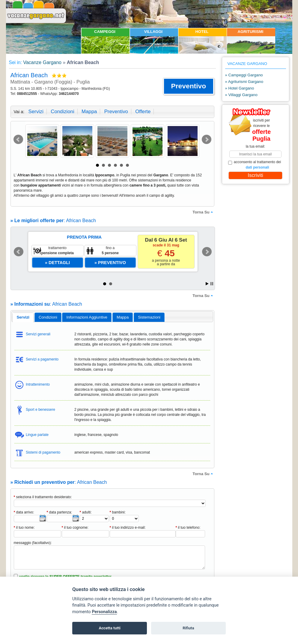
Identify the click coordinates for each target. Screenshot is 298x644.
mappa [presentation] (123, 317)
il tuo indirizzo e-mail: (128, 528)
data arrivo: (24, 512)
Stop (212, 284)
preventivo (116, 112)
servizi (36, 112)
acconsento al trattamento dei (255, 165)
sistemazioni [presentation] (149, 317)
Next (207, 140)
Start (207, 284)
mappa (89, 112)
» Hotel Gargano (240, 88)
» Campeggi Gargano (244, 75)
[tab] (23, 317)
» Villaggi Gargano (241, 95)
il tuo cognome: (75, 528)
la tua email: (256, 146)
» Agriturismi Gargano (244, 82)
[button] (188, 86)
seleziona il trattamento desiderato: (43, 497)
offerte (143, 112)
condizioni (62, 112)
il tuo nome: (24, 528)
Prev (18, 140)
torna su (203, 212)
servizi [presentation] (23, 317)
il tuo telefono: (188, 528)
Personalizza (104, 612)
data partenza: (60, 512)
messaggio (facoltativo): (33, 543)
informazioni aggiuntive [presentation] (87, 317)
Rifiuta (188, 628)
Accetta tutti (110, 628)
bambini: (118, 512)
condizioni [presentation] (48, 317)
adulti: (86, 512)
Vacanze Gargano (42, 62)
